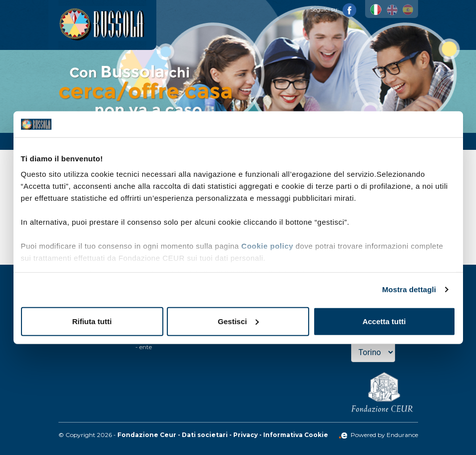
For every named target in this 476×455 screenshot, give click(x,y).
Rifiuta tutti (92, 321)
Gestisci (238, 321)
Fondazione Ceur (147, 435)
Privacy (245, 435)
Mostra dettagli (409, 289)
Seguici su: (333, 9)
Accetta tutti (384, 321)
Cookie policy (267, 246)
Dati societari (205, 435)
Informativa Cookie (296, 435)
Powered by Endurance (378, 435)
